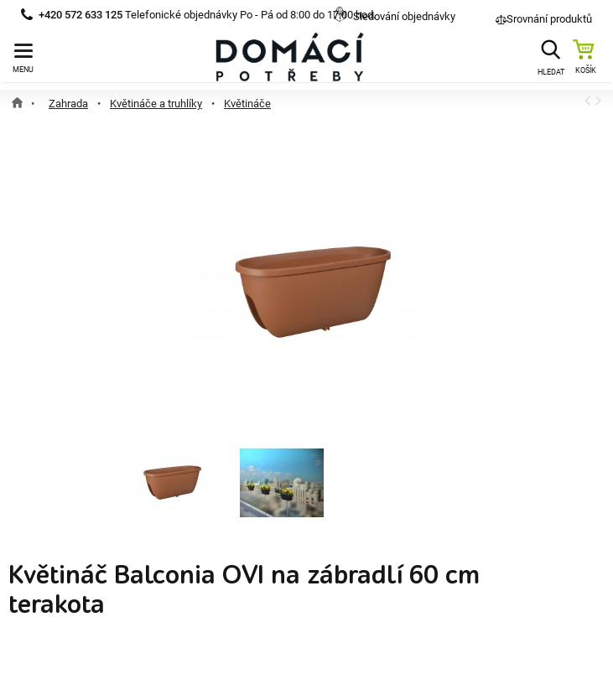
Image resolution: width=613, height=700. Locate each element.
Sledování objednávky (404, 16)
